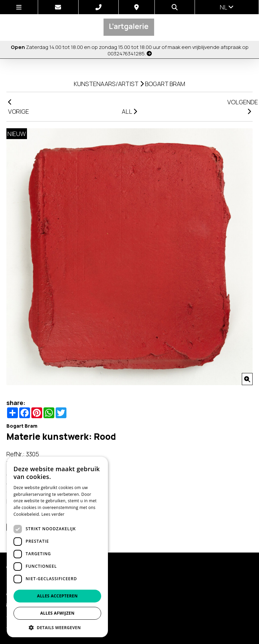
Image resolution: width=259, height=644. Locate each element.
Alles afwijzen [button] (57, 613)
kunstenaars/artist (106, 84)
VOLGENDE (240, 106)
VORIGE (19, 107)
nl (227, 7)
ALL (129, 111)
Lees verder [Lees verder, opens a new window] (53, 514)
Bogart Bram (165, 84)
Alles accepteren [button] (57, 596)
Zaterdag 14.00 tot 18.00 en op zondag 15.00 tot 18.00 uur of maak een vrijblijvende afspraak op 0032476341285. (130, 50)
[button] (57, 627)
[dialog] (57, 547)
